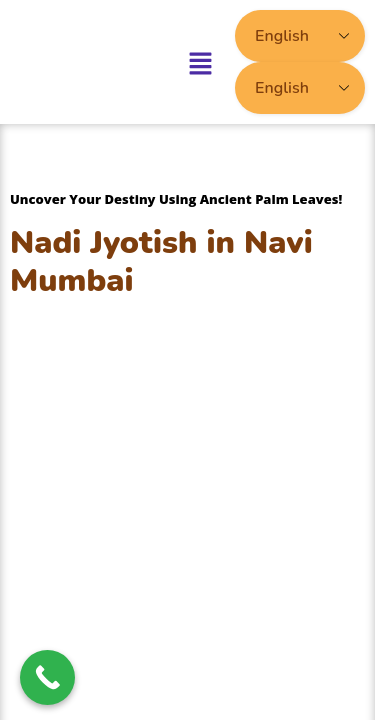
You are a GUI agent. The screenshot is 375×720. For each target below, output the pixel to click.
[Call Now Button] (47, 677)
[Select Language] (300, 36)
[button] (200, 61)
